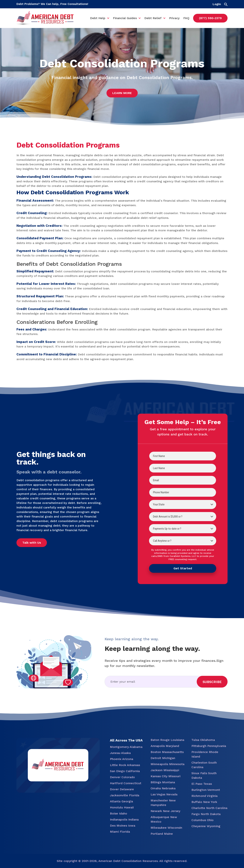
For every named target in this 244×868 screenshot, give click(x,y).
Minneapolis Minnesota (167, 764)
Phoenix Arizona (122, 759)
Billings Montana (163, 782)
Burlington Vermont (206, 790)
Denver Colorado (122, 777)
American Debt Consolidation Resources (128, 861)
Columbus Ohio (202, 820)
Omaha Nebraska (163, 788)
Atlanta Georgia (121, 801)
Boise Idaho (119, 813)
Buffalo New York (204, 802)
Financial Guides (125, 18)
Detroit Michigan (163, 758)
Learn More (122, 93)
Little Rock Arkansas (125, 765)
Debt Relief (153, 18)
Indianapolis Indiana (124, 819)
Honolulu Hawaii (122, 807)
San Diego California (125, 771)
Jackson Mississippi (165, 770)
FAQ (186, 18)
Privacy (174, 18)
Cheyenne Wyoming (206, 826)
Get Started (183, 568)
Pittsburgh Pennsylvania (209, 746)
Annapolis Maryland (165, 746)
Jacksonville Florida (125, 795)
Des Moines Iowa (123, 826)
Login (217, 4)
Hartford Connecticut (126, 783)
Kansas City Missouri (166, 776)
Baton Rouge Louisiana (167, 740)
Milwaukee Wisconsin (166, 828)
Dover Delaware (122, 789)
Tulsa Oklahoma (203, 740)
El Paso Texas (202, 784)
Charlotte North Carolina (209, 808)
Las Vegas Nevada (164, 794)
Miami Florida (120, 832)
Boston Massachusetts (167, 752)
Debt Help (98, 18)
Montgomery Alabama (126, 747)
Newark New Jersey (165, 811)
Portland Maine (162, 834)
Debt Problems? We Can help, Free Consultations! (52, 4)
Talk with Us (32, 543)
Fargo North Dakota (206, 814)
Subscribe (212, 682)
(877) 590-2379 (210, 18)
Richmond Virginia (204, 796)
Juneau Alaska (120, 753)
